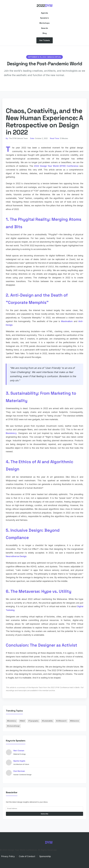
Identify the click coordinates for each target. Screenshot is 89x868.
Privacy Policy (8, 856)
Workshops (44, 23)
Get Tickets (45, 40)
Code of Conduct (27, 856)
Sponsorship (45, 856)
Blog (45, 33)
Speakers (44, 18)
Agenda (44, 13)
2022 (45, 6)
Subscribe (44, 814)
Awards (45, 28)
